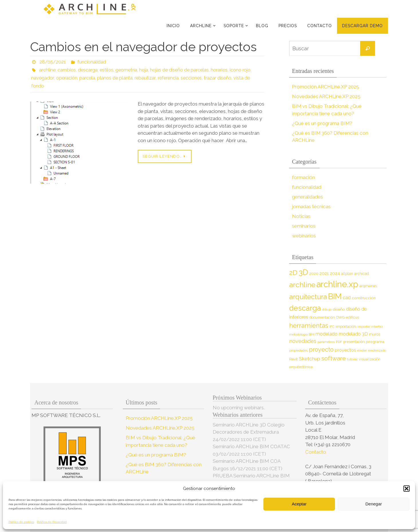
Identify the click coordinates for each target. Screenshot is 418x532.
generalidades (307, 197)
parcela (87, 78)
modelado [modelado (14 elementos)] (327, 334)
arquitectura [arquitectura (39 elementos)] (308, 297)
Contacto (316, 452)
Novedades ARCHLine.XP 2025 (326, 96)
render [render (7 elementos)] (362, 350)
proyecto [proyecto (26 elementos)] (321, 350)
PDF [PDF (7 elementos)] (339, 342)
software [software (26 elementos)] (334, 358)
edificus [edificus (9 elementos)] (352, 317)
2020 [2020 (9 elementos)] (314, 274)
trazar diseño (216, 78)
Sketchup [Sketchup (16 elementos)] (309, 359)
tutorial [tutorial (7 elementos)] (352, 359)
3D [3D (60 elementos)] (303, 272)
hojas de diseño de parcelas (179, 70)
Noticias (301, 216)
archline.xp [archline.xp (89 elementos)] (337, 284)
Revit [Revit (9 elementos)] (293, 359)
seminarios (304, 226)
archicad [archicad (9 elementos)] (362, 274)
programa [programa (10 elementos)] (375, 342)
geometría (126, 70)
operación (66, 78)
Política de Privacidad (52, 522)
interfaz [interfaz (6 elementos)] (377, 327)
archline (47, 70)
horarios (219, 70)
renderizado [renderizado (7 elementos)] (377, 350)
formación (303, 177)
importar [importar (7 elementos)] (364, 327)
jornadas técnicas (311, 207)
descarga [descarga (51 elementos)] (305, 308)
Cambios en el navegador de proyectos (143, 47)
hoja (144, 70)
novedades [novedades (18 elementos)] (303, 341)
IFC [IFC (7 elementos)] (332, 327)
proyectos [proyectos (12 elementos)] (345, 350)
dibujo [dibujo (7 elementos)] (327, 309)
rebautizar (144, 78)
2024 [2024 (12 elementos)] (335, 273)
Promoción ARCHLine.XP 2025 (326, 87)
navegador (42, 78)
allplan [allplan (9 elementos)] (347, 274)
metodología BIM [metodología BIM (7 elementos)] (302, 334)
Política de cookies (21, 522)
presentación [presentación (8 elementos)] (354, 342)
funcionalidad (92, 62)
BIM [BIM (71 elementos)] (335, 296)
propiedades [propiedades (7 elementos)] (298, 350)
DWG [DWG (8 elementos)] (340, 317)
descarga (88, 70)
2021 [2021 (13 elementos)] (324, 273)
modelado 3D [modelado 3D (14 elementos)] (353, 334)
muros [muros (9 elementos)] (375, 334)
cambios (67, 70)
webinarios (304, 236)
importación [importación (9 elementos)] (346, 326)
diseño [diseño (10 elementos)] (339, 309)
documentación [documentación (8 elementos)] (322, 317)
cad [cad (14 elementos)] (347, 298)
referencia (167, 78)
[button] (407, 489)
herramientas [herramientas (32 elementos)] (309, 325)
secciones (190, 78)
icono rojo (240, 70)
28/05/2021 (53, 62)
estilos (107, 70)
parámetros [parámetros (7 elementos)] (326, 342)
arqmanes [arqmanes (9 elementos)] (368, 286)
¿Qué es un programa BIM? (322, 123)
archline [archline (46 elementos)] (302, 285)
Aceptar (299, 504)
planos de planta (114, 78)
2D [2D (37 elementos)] (293, 272)
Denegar (374, 504)
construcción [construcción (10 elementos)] (364, 298)
